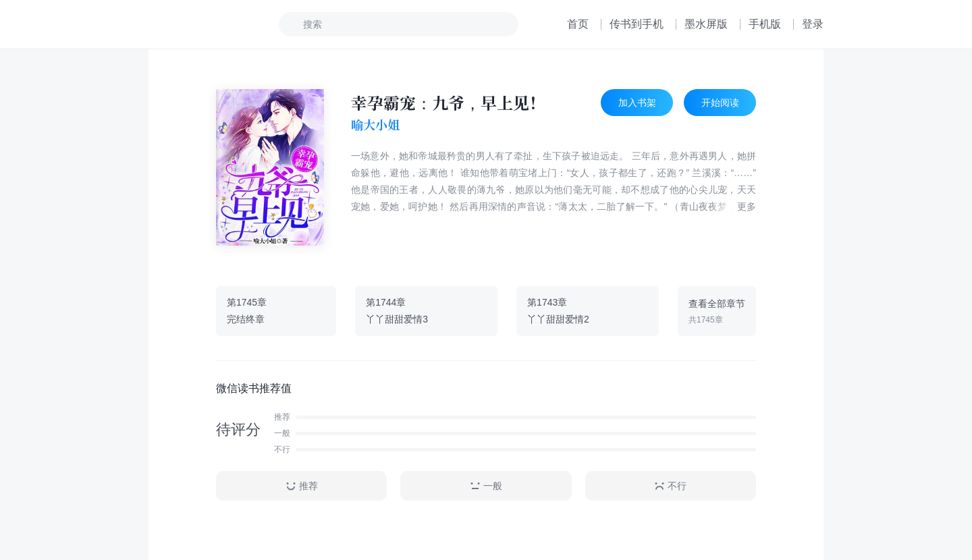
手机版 (765, 24)
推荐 (302, 486)
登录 (813, 24)
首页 (578, 24)
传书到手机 (637, 24)
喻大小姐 (375, 125)
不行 (670, 486)
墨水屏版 (706, 24)
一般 (486, 486)
